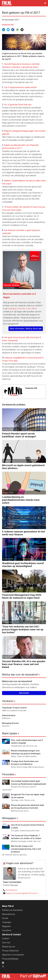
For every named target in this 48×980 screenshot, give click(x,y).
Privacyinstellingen (10, 959)
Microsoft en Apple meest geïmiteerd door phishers (23, 467)
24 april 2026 (8, 461)
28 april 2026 (8, 429)
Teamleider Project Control (14, 708)
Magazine (6, 926)
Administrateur (9, 715)
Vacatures (8, 701)
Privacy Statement (10, 951)
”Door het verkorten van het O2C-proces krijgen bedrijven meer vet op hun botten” (23, 629)
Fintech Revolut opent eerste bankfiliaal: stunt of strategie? (19, 435)
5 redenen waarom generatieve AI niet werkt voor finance (23, 533)
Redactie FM (8, 25)
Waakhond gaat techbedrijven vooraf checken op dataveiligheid (23, 565)
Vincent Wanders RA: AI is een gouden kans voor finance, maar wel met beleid (24, 664)
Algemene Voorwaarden (13, 955)
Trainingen (7, 922)
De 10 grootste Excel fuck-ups (18, 105)
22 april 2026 (8, 493)
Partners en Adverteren (12, 910)
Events (5, 918)
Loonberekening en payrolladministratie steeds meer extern (21, 500)
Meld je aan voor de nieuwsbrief (20, 675)
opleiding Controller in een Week (22, 309)
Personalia (8, 774)
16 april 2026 (8, 559)
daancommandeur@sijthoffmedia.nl (22, 893)
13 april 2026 (8, 657)
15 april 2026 (8, 622)
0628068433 (12, 890)
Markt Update (10, 733)
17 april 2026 (8, 527)
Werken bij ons (9, 947)
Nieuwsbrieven (9, 914)
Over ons (6, 943)
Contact (6, 939)
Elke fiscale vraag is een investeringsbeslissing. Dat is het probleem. (26, 849)
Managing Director (11, 723)
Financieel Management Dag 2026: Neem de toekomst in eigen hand (22, 596)
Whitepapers (9, 818)
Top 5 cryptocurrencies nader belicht (20, 87)
